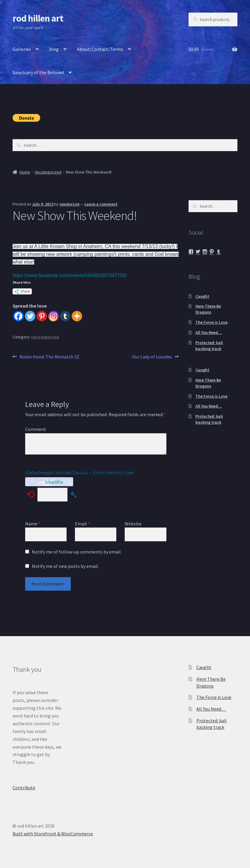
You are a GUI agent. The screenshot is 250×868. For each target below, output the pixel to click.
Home (25, 172)
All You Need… (209, 332)
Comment (36, 429)
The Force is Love (211, 322)
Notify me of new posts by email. (65, 566)
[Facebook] (18, 316)
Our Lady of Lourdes (152, 357)
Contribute (24, 788)
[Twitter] (30, 316)
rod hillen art (38, 18)
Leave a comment (101, 204)
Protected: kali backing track (209, 346)
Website (133, 524)
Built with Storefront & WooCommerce (53, 834)
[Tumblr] (65, 316)
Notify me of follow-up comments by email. (77, 552)
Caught (202, 296)
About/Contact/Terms (100, 49)
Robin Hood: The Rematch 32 (49, 357)
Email (82, 524)
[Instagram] (54, 316)
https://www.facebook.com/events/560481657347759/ (70, 275)
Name (33, 524)
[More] (77, 316)
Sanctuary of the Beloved (38, 72)
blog (54, 49)
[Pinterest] (42, 316)
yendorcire (70, 204)
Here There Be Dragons (208, 309)
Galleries (22, 49)
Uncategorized (48, 172)
